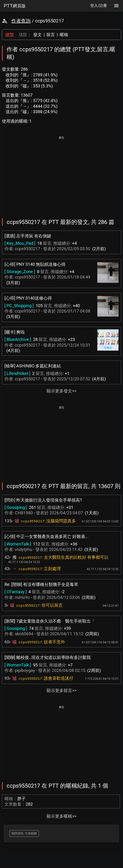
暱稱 (64, 35)
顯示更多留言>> (61, 690)
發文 (37, 35)
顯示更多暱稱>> (61, 816)
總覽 (10, 35)
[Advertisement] (61, 174)
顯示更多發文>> (61, 391)
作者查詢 (21, 21)
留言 (51, 35)
